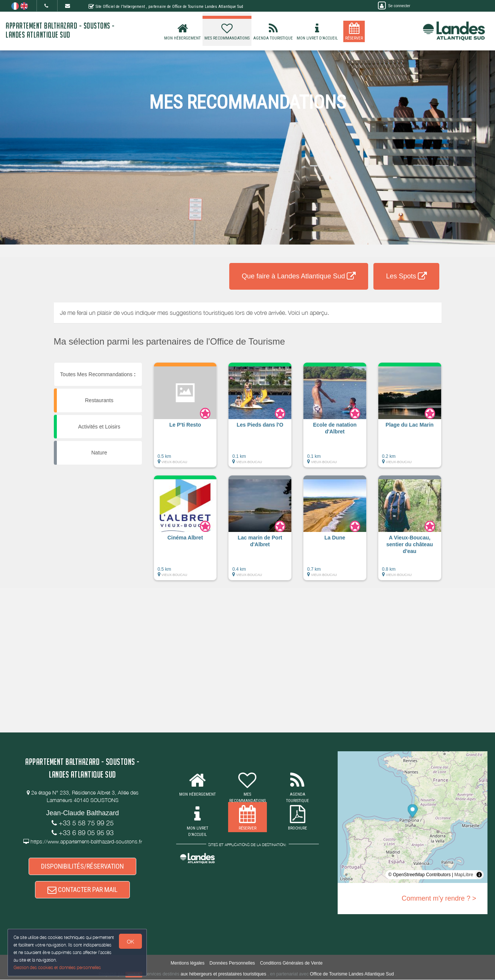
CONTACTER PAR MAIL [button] (82, 890)
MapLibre (464, 875)
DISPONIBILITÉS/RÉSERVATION (82, 867)
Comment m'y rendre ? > (439, 898)
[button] (185, 419)
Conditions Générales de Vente (291, 963)
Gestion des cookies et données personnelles (57, 967)
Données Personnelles (232, 963)
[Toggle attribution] (479, 875)
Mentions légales (187, 963)
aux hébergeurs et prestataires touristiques (223, 974)
